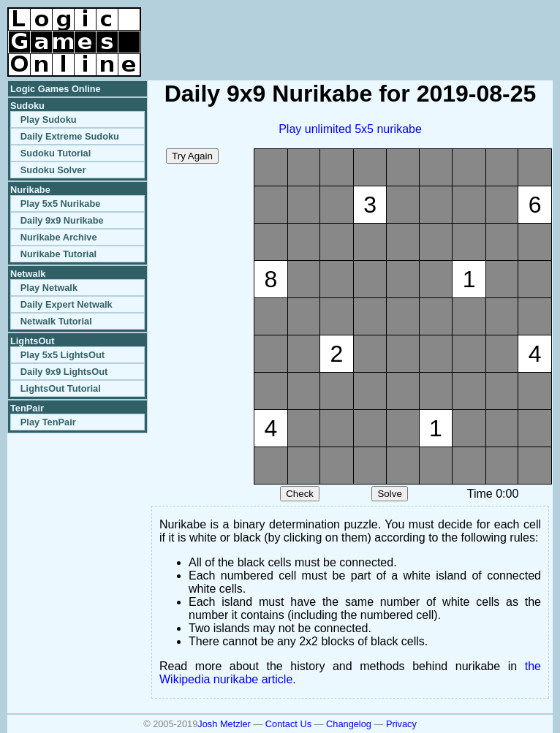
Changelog (349, 724)
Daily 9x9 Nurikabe (62, 220)
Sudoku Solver (53, 170)
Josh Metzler (224, 724)
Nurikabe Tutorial (58, 254)
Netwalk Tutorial (56, 321)
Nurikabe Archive (59, 237)
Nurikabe (30, 190)
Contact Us (288, 724)
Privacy (401, 724)
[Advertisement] (382, 29)
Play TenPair (48, 422)
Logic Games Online (56, 89)
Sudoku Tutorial (56, 153)
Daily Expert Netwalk (67, 304)
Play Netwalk (49, 288)
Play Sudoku (49, 119)
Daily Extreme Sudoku (70, 136)
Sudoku (27, 106)
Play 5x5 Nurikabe (61, 204)
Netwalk (28, 274)
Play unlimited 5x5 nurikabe (350, 129)
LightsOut (32, 341)
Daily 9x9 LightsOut (64, 372)
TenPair (27, 408)
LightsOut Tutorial (61, 388)
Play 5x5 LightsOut (63, 355)
